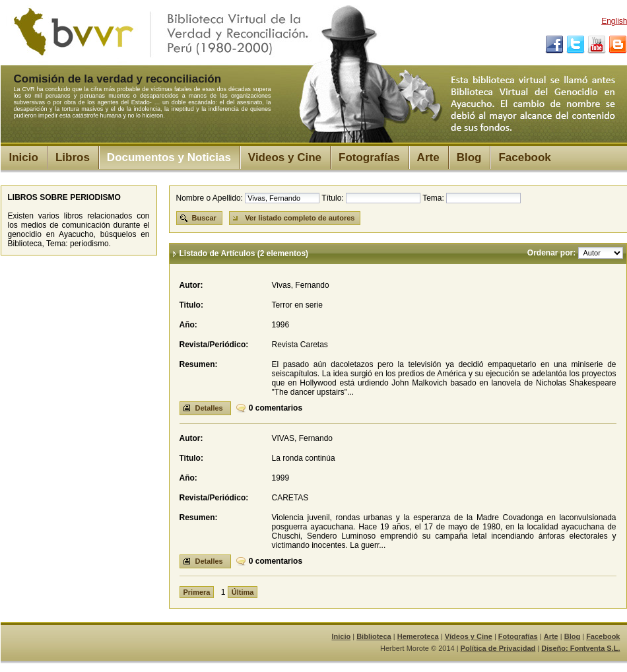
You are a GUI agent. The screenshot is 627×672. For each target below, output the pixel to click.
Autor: (191, 285)
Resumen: (199, 364)
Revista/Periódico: (214, 345)
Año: (188, 325)
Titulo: (191, 305)
